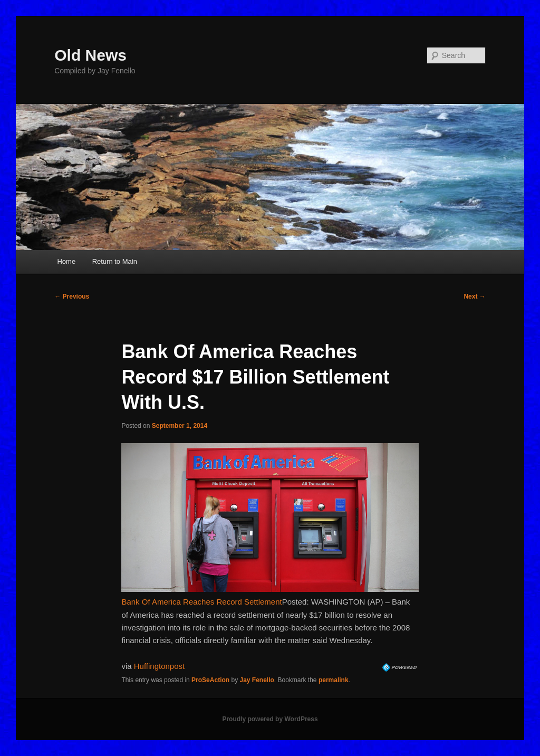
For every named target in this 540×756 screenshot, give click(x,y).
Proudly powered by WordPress (270, 719)
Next (474, 296)
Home (66, 261)
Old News (90, 55)
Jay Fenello (257, 680)
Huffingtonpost (159, 666)
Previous (72, 296)
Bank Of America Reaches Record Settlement (201, 602)
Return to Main (115, 261)
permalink (334, 680)
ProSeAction (210, 680)
